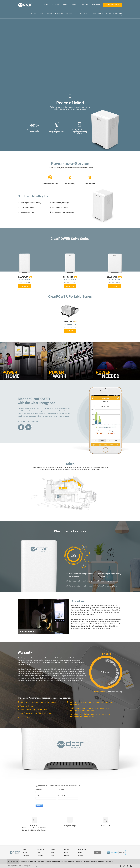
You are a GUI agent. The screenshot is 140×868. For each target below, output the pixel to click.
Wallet (108, 13)
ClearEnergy (79, 861)
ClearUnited (41, 861)
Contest (67, 849)
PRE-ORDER (25, 286)
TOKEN (65, 5)
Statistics (49, 13)
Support (93, 13)
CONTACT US (96, 5)
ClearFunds (86, 861)
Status (101, 13)
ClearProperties (109, 861)
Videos (41, 13)
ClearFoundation (25, 861)
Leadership (59, 13)
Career (66, 852)
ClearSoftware (56, 861)
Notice (49, 866)
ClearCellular (48, 861)
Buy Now (70, 331)
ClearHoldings (94, 861)
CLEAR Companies (13, 861)
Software (78, 13)
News (27, 13)
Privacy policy (33, 866)
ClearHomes (64, 861)
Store (120, 15)
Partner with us (113, 5)
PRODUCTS (55, 5)
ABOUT (74, 5)
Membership (82, 849)
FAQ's (52, 855)
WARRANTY (84, 5)
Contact (67, 855)
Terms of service (42, 866)
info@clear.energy (70, 826)
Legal (86, 13)
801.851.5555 (106, 826)
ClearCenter (33, 861)
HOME (46, 5)
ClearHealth (71, 861)
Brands (33, 13)
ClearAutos (101, 861)
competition (118, 13)
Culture (69, 13)
